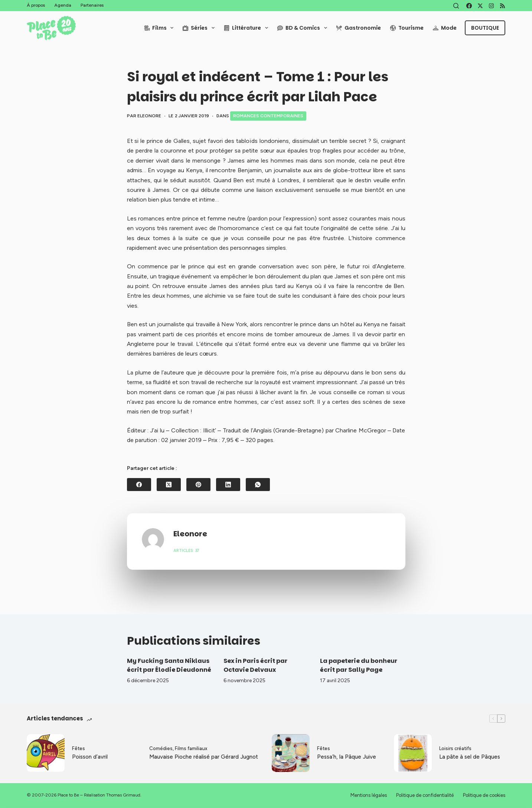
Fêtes (79, 748)
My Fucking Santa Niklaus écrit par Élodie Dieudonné (169, 665)
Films (160, 28)
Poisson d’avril (90, 757)
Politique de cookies (484, 795)
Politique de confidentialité (425, 795)
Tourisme (407, 28)
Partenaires (92, 5)
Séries (200, 28)
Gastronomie (359, 28)
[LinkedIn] (228, 485)
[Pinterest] (198, 485)
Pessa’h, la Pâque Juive (347, 757)
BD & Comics (304, 28)
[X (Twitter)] (480, 6)
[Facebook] (469, 6)
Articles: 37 (186, 551)
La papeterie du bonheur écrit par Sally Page (359, 665)
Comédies (161, 748)
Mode (445, 28)
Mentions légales (369, 795)
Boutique (485, 28)
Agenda (63, 5)
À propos (36, 5)
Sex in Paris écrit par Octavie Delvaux (255, 665)
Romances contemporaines (268, 116)
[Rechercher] (456, 6)
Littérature (247, 28)
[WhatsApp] (258, 485)
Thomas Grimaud (123, 795)
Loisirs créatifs (455, 748)
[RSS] (502, 6)
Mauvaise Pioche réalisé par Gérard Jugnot (204, 757)
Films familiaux (191, 748)
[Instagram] (491, 6)
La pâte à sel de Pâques (470, 757)
